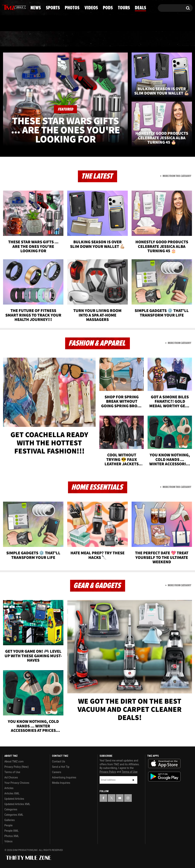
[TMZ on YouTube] (120, 798)
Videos (100, 39)
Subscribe (133, 780)
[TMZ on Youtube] (18, 7)
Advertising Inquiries (64, 777)
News (12, 39)
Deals (178, 39)
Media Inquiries (61, 783)
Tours (152, 39)
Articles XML (12, 793)
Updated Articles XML (17, 804)
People (8, 825)
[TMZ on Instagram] (25, 7)
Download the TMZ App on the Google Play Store (164, 777)
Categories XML (14, 815)
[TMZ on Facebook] (5, 7)
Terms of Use (12, 772)
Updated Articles (14, 799)
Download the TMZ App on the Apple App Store (164, 764)
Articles (9, 788)
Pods (126, 39)
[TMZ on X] (11, 7)
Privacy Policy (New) (16, 767)
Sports (39, 39)
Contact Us (59, 761)
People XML (12, 831)
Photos (70, 39)
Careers (57, 772)
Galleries (10, 820)
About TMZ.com (14, 761)
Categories (11, 809)
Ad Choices (11, 777)
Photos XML (12, 836)
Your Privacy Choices (17, 783)
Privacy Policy (108, 772)
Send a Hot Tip (61, 767)
